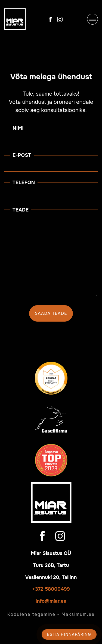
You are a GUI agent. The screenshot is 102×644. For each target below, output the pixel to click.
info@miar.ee (51, 601)
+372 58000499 (51, 589)
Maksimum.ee (78, 614)
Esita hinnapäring (69, 634)
